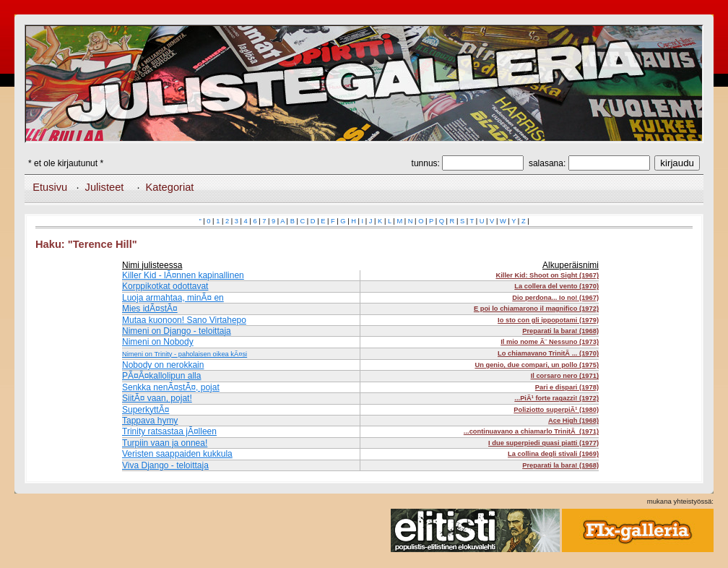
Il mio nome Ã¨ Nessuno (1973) (550, 342)
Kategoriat (170, 187)
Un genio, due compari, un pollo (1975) (537, 365)
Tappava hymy (150, 421)
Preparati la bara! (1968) (560, 331)
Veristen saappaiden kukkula (177, 454)
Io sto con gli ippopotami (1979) (548, 320)
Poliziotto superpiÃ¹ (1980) (556, 410)
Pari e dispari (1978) (567, 387)
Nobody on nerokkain (163, 365)
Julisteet (105, 187)
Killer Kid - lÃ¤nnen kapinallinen (183, 275)
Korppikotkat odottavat (165, 286)
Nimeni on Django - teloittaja (177, 331)
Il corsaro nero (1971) (565, 376)
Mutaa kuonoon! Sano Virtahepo (184, 320)
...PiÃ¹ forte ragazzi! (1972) (556, 398)
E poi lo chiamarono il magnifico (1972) (536, 309)
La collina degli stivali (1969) (553, 454)
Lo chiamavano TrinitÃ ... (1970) (548, 353)
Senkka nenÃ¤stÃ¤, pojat (171, 387)
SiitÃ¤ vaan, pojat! (157, 398)
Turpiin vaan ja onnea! (165, 443)
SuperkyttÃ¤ (146, 410)
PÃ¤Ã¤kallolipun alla (161, 376)
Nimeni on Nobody (158, 342)
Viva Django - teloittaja (165, 465)
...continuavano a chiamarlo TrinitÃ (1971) (531, 431)
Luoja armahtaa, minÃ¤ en (173, 298)
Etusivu (50, 187)
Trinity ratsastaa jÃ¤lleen (169, 431)
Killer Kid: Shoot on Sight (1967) (547, 275)
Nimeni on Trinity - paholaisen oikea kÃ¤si (185, 354)
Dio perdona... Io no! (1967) (555, 298)
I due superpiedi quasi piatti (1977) (543, 443)
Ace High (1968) (573, 421)
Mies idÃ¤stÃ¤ (150, 309)
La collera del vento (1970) (556, 286)
